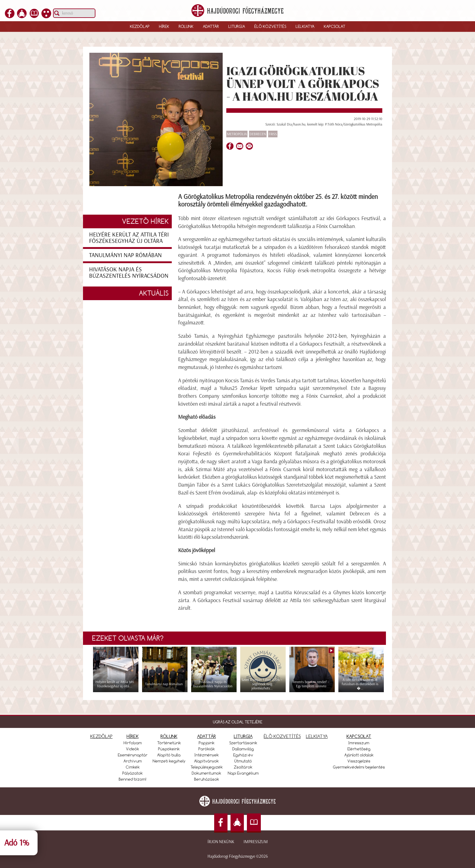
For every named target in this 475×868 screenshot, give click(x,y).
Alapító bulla (169, 755)
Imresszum (359, 743)
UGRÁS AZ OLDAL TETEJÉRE (238, 722)
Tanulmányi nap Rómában (125, 255)
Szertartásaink (243, 743)
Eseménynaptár (133, 755)
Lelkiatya (305, 26)
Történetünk (169, 743)
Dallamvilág (243, 749)
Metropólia (237, 134)
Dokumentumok (206, 773)
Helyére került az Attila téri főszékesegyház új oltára (129, 238)
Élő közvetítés (270, 26)
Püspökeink (169, 749)
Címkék (133, 767)
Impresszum (256, 842)
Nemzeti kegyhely (169, 761)
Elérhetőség (359, 749)
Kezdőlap (140, 26)
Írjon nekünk (221, 842)
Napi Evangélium (243, 773)
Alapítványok (206, 761)
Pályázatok (133, 773)
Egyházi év (243, 755)
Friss (273, 134)
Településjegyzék (207, 767)
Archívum (133, 761)
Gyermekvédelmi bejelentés (359, 767)
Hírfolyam (133, 743)
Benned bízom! (133, 779)
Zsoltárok (243, 767)
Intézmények (207, 755)
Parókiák (207, 749)
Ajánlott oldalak (359, 755)
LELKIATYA (317, 736)
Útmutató (243, 761)
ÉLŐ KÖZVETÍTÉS (282, 736)
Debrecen (258, 134)
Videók (133, 749)
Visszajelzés (359, 761)
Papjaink (207, 743)
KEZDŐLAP (101, 736)
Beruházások (207, 779)
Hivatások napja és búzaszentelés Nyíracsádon (129, 272)
